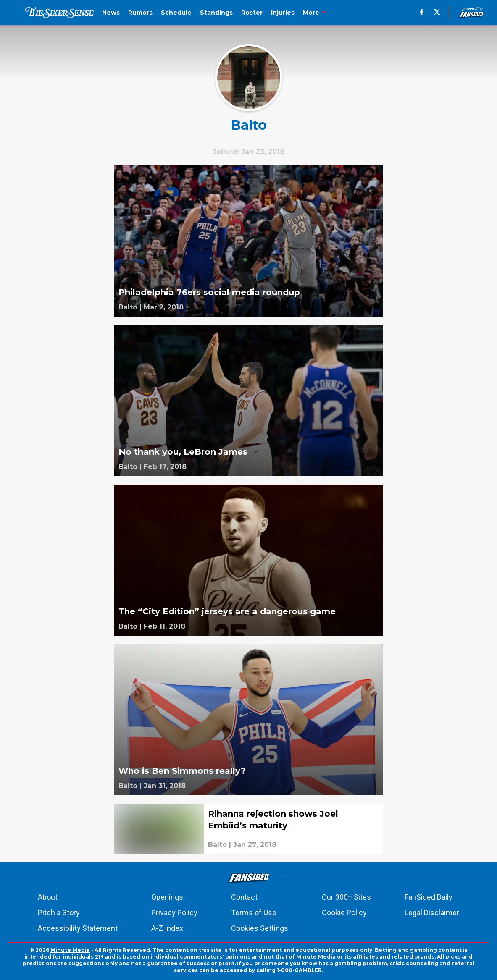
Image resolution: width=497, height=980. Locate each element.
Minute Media (70, 950)
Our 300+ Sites (346, 897)
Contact (244, 897)
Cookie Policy (344, 913)
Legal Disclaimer (432, 913)
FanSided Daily (429, 897)
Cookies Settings (260, 928)
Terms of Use (254, 913)
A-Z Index (167, 928)
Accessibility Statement (78, 928)
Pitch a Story (59, 913)
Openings (167, 897)
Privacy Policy (174, 913)
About (48, 897)
